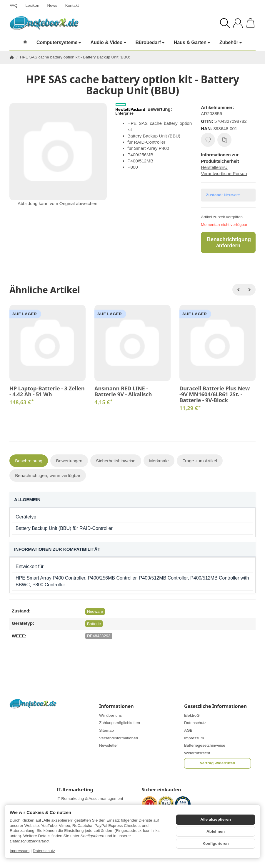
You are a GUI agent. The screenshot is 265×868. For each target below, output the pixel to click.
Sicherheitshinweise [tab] (116, 461)
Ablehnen (216, 831)
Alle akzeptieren (216, 819)
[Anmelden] (238, 23)
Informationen (116, 706)
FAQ (13, 5)
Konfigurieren (215, 843)
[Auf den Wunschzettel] (208, 140)
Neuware (95, 611)
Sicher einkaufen (161, 790)
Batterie (94, 624)
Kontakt (72, 5)
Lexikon (32, 5)
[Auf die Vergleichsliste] (224, 140)
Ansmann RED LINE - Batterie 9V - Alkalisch (123, 391)
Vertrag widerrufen (217, 763)
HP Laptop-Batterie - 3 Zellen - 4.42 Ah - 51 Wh (47, 391)
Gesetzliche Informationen (215, 706)
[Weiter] (250, 290)
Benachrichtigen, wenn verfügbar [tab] (48, 475)
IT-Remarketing (75, 790)
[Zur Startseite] (65, 23)
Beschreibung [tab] (29, 461)
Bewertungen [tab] (69, 461)
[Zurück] (238, 290)
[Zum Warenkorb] (250, 23)
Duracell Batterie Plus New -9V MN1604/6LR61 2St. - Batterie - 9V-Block (215, 394)
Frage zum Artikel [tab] (200, 461)
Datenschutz (44, 851)
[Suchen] (225, 23)
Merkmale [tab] (159, 461)
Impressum (20, 851)
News (52, 5)
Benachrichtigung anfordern (229, 242)
